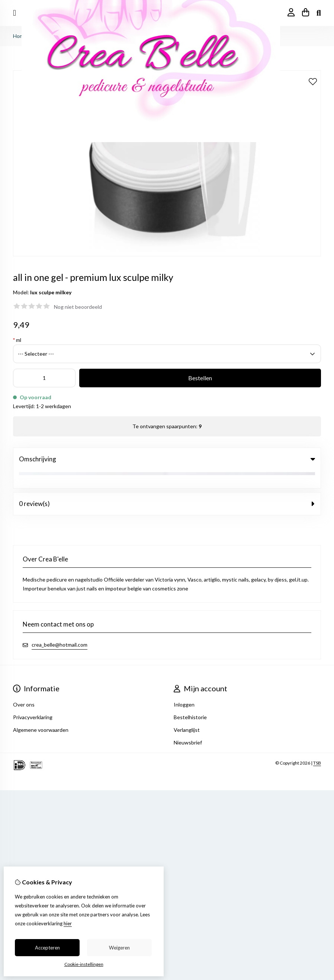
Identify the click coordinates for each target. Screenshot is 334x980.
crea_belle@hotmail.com (60, 627)
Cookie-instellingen (84, 964)
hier (68, 923)
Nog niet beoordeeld (78, 307)
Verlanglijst (187, 712)
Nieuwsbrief (188, 725)
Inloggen (184, 687)
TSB (317, 745)
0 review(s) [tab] (167, 486)
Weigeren (119, 948)
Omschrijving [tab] (167, 459)
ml (17, 340)
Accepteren (47, 948)
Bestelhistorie (190, 699)
